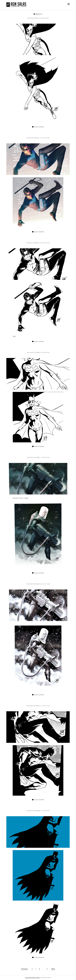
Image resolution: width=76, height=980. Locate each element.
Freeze (38, 479)
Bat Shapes (38, 832)
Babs (38, 374)
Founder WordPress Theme (32, 977)
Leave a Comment (39, 127)
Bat (38, 727)
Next (53, 969)
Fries (38, 605)
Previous (24, 969)
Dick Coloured (38, 159)
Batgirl (38, 39)
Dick (38, 264)
